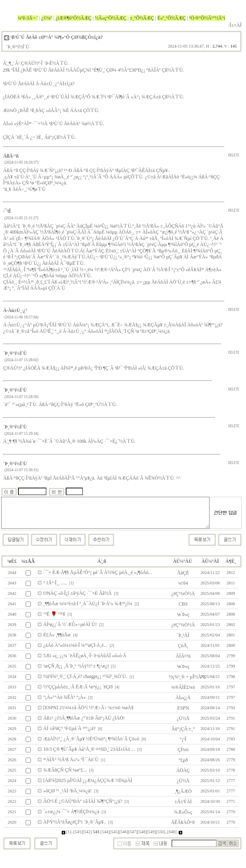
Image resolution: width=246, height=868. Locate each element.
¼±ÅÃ (28, 561)
